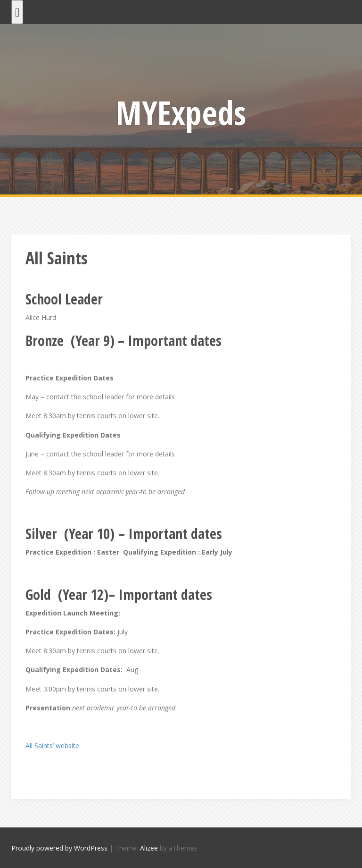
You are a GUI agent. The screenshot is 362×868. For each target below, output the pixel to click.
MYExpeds (181, 112)
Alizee (149, 848)
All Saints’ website (52, 746)
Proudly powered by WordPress (59, 848)
